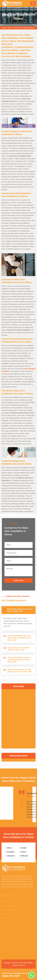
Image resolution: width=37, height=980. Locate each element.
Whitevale (25, 856)
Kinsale (24, 848)
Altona (10, 28)
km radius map (18, 718)
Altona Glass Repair (25, 963)
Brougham (11, 852)
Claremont (11, 856)
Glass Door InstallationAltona (24, 28)
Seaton (24, 852)
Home (4, 28)
